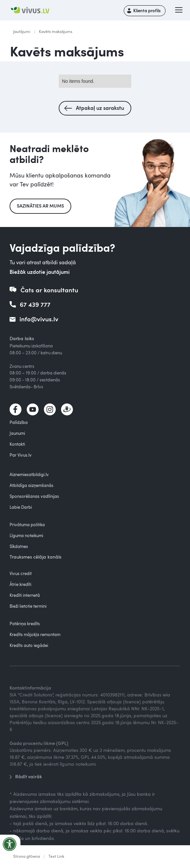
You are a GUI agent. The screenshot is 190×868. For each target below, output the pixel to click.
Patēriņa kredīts (25, 624)
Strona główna (27, 856)
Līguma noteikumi (26, 535)
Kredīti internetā (25, 595)
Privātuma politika (27, 525)
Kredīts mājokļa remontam (35, 634)
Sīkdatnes (19, 546)
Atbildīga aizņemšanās (32, 485)
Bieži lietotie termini (28, 606)
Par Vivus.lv (21, 455)
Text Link (56, 856)
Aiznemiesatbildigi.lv (29, 474)
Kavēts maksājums (56, 31)
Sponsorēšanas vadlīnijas (34, 496)
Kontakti (17, 444)
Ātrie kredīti (20, 584)
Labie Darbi (21, 507)
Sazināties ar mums (40, 206)
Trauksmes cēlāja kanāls (35, 557)
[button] (179, 11)
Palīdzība (19, 422)
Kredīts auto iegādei (29, 645)
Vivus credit (21, 573)
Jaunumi (17, 433)
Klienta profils (147, 11)
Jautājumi (22, 31)
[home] (32, 11)
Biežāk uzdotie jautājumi (40, 272)
